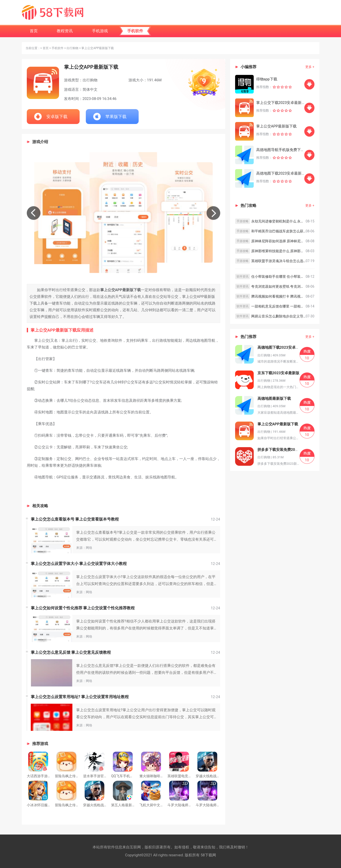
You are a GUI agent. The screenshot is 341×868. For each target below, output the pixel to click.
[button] (34, 213)
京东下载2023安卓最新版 (278, 373)
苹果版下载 (116, 117)
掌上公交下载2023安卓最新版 (281, 103)
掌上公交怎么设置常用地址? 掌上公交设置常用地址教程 (80, 697)
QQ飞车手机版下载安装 (129, 776)
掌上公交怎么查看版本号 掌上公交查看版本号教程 (75, 519)
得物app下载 (267, 79)
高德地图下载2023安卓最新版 (281, 173)
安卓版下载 (57, 117)
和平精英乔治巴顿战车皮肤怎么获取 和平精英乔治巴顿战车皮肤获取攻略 (279, 231)
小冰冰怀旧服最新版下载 (46, 805)
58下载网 (208, 855)
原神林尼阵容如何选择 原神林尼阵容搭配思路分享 (279, 241)
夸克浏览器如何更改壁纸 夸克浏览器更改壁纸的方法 (279, 286)
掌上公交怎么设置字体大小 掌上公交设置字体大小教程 (79, 564)
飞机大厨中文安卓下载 (157, 805)
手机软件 (58, 48)
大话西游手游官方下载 (44, 776)
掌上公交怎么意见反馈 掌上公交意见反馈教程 (71, 652)
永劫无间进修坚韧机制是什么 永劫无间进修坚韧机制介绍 (279, 221)
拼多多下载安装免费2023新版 (282, 450)
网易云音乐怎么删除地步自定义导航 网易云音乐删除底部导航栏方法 (279, 316)
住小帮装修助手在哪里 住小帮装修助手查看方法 (279, 277)
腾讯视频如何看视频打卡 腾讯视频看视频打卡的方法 (279, 296)
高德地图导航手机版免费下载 (280, 150)
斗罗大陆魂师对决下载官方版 (218, 805)
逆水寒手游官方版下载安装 (104, 776)
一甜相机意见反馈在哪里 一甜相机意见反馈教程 (279, 306)
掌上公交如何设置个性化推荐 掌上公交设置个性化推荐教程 (83, 608)
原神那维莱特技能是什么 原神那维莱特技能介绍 (279, 251)
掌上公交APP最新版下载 (277, 126)
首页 (46, 48)
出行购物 (72, 48)
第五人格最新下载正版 (128, 805)
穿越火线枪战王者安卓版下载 (218, 776)
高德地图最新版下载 (274, 399)
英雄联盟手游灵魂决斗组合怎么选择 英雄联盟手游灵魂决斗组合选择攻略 (279, 261)
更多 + (310, 67)
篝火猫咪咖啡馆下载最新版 (160, 776)
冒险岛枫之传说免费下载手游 (77, 776)
